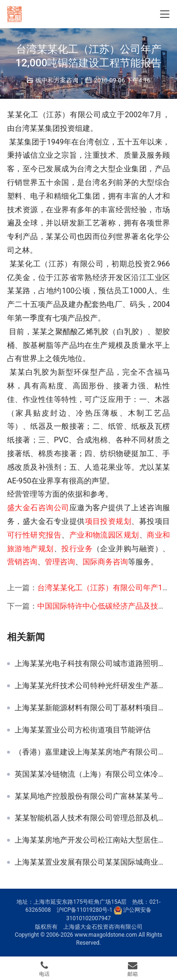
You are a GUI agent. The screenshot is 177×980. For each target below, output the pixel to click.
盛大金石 (23, 508)
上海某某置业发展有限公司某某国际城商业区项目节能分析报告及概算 (92, 862)
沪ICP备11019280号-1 (85, 910)
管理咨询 (60, 562)
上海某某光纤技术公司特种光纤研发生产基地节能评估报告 (92, 686)
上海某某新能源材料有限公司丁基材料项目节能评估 (92, 708)
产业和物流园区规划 (104, 535)
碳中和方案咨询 (57, 80)
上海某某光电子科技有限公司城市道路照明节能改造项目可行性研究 (92, 664)
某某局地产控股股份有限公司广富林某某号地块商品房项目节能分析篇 (92, 796)
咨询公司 (54, 508)
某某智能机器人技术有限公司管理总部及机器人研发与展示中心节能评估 (92, 818)
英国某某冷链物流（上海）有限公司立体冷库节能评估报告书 (92, 774)
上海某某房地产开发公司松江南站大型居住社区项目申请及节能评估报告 (92, 840)
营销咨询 (22, 562)
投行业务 (77, 549)
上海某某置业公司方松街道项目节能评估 (83, 730)
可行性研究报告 (34, 535)
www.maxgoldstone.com (106, 935)
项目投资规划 (108, 521)
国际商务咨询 (105, 562)
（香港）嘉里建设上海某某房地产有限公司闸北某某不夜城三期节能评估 (92, 752)
